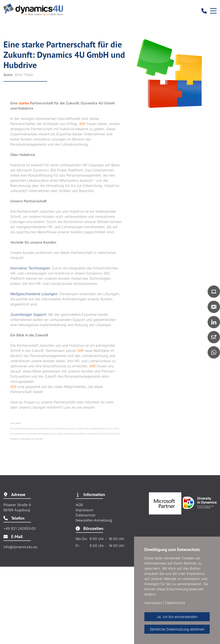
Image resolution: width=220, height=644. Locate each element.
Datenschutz (86, 515)
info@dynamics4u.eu (20, 547)
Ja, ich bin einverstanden (177, 617)
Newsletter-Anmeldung (94, 520)
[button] (214, 291)
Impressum (84, 510)
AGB (79, 505)
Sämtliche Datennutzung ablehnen (177, 629)
